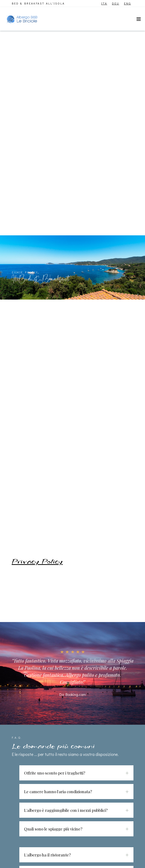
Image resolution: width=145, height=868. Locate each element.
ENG (128, 3)
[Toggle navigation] (139, 20)
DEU (116, 3)
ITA (104, 3)
